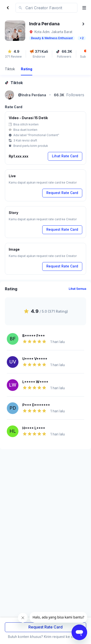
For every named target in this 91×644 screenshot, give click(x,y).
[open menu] (82, 8)
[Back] (8, 8)
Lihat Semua (77, 289)
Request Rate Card (45, 627)
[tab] (10, 70)
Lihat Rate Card (65, 156)
